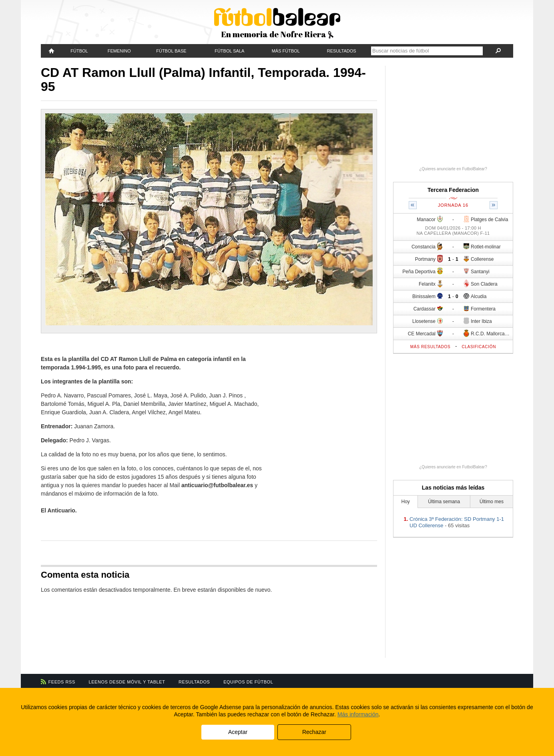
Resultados (342, 51)
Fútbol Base (171, 51)
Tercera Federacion (453, 190)
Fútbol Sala (229, 51)
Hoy (406, 502)
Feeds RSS (62, 682)
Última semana (444, 502)
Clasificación (479, 347)
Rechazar (314, 732)
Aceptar (238, 732)
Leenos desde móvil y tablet (127, 682)
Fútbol (79, 51)
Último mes (492, 502)
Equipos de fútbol (248, 682)
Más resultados (431, 347)
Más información (358, 714)
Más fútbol (286, 51)
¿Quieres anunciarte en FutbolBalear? (453, 169)
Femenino (119, 51)
